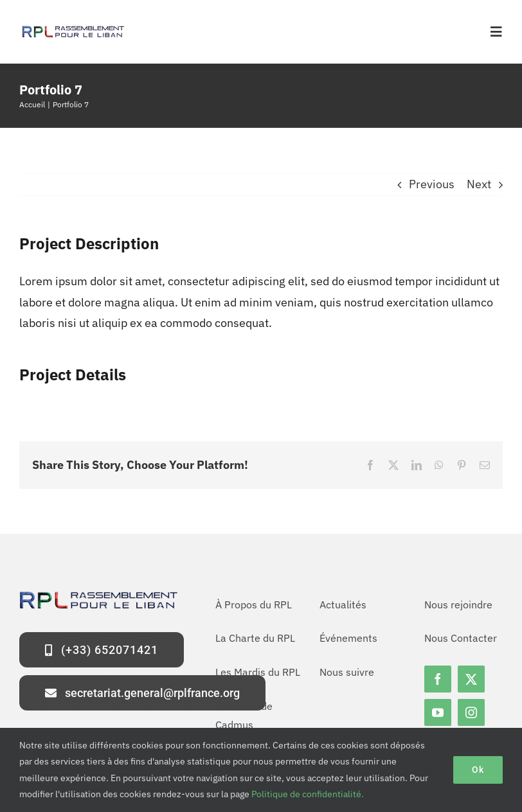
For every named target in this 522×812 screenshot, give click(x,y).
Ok (478, 770)
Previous (432, 184)
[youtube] (438, 712)
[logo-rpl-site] (73, 29)
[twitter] (471, 679)
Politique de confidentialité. (308, 794)
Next (479, 184)
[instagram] (471, 712)
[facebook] (438, 679)
